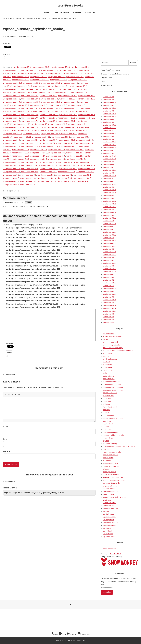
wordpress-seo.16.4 (78, 112)
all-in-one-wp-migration (112, 345)
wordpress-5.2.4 (109, 269)
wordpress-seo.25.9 (12, 166)
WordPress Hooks (70, 6)
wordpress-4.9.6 (109, 305)
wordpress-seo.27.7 (66, 172)
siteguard (107, 469)
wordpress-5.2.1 (109, 277)
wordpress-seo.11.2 (50, 70)
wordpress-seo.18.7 (22, 124)
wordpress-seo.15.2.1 (51, 102)
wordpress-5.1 (109, 286)
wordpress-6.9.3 (109, 102)
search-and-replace (111, 455)
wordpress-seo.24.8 (57, 159)
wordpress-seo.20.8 (66, 140)
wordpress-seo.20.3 (80, 137)
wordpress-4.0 (109, 322)
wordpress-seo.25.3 (48, 162)
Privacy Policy (106, 85)
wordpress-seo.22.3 (39, 150)
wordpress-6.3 (109, 173)
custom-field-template (112, 382)
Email (6, 439)
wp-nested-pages (110, 525)
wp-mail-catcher (109, 517)
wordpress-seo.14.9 (50, 99)
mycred (106, 441)
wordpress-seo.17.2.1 (85, 118)
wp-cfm (106, 511)
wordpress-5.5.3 (109, 241)
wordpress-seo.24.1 (75, 156)
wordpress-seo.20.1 (68, 134)
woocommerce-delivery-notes (115, 497)
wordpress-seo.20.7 (48, 140)
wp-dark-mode (109, 514)
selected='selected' (14, 203)
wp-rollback (108, 531)
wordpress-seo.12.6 (58, 80)
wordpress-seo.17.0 (30, 118)
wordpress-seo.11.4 (20, 74)
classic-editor (108, 370)
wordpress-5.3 (109, 266)
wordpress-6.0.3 (109, 190)
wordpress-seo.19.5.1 (21, 131)
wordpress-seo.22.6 (57, 150)
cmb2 (105, 373)
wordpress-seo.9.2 (28, 181)
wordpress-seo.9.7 (28, 185)
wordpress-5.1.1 (109, 283)
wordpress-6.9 (109, 111)
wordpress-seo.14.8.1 (31, 99)
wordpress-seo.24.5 (20, 159)
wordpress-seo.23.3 (57, 153)
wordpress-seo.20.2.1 (61, 137)
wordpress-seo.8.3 (11, 178)
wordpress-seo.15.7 (58, 105)
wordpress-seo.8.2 (64, 175)
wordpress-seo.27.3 (86, 169)
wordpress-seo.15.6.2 (39, 105)
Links (103, 82)
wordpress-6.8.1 (109, 119)
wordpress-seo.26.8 (12, 169)
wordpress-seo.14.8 (12, 99)
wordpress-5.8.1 (109, 218)
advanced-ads (109, 334)
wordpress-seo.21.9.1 (51, 146)
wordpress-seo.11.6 (57, 74)
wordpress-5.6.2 (109, 232)
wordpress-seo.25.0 (12, 162)
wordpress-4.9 (109, 314)
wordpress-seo (109, 506)
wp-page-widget (109, 528)
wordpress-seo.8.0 (11, 175)
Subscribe (107, 592)
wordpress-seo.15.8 (77, 105)
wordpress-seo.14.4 (30, 96)
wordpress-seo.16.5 (12, 115)
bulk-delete (107, 367)
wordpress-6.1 (109, 187)
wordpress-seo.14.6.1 (67, 96)
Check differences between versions (115, 74)
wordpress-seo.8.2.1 (82, 175)
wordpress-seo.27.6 (48, 172)
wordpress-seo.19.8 (32, 134)
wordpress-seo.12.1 (57, 77)
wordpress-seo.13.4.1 (49, 89)
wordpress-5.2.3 (109, 272)
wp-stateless (108, 534)
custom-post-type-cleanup (113, 387)
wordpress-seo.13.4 (30, 89)
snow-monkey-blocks (111, 475)
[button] (6, 395)
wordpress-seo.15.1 (86, 99)
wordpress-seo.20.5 (12, 140)
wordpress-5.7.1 (109, 226)
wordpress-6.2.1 (109, 179)
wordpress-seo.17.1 (48, 118)
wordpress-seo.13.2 (78, 86)
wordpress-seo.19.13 (51, 127)
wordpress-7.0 (109, 97)
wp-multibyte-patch (110, 522)
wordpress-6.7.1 (109, 128)
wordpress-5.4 (109, 258)
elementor (107, 401)
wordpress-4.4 (109, 320)
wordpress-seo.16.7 (68, 115)
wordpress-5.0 (109, 297)
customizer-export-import (113, 390)
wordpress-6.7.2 (109, 125)
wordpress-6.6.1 (109, 136)
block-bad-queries (110, 359)
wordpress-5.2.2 (109, 274)
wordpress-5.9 (109, 210)
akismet (106, 339)
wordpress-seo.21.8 (12, 146)
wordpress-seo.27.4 (12, 172)
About (62, 634)
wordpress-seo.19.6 (40, 131)
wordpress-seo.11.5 (39, 74)
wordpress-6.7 (109, 131)
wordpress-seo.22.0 (70, 146)
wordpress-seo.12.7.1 (51, 83)
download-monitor (110, 393)
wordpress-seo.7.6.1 (85, 172)
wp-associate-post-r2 (111, 508)
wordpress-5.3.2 (109, 260)
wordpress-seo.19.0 (58, 124)
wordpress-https (109, 503)
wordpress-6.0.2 (109, 193)
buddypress (108, 365)
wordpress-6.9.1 (109, 108)
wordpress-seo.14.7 (86, 96)
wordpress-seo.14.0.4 (43, 92)
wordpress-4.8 (109, 317)
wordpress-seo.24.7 (39, 159)
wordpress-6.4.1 (109, 162)
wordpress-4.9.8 (109, 300)
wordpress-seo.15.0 (68, 99)
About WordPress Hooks (110, 70)
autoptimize (108, 353)
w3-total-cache (109, 489)
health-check (108, 424)
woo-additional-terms (111, 492)
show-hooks (108, 460)
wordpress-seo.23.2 (39, 153)
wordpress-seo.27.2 (68, 169)
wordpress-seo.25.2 (30, 162)
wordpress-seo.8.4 (28, 178)
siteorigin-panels (110, 472)
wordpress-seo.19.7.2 (13, 134)
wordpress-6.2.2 (109, 176)
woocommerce (109, 494)
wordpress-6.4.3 (109, 156)
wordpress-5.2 (109, 280)
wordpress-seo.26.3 (50, 166)
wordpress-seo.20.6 (30, 140)
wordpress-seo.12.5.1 (39, 80)
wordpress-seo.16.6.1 (49, 115)
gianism (106, 413)
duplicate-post (109, 396)
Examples (72, 634)
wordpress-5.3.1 (109, 263)
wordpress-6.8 (109, 122)
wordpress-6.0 (109, 198)
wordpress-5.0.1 (109, 294)
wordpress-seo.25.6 (85, 162)
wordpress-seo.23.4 (75, 153)
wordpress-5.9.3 (109, 201)
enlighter (107, 404)
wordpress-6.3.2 (109, 167)
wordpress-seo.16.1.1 (23, 112)
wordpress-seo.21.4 (48, 143)
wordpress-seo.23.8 (20, 156)
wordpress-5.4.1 (109, 255)
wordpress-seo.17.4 (30, 121)
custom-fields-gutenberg (113, 384)
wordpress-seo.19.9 (50, 134)
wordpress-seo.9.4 (63, 181)
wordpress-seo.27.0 (30, 169)
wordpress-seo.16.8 (86, 115)
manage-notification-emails (114, 435)
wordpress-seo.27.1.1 (49, 169)
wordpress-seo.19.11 (32, 127)
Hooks (54, 634)
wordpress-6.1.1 (109, 184)
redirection (107, 449)
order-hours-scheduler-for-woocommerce (119, 446)
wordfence (107, 500)
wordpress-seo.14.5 (48, 96)
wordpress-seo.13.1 (60, 86)
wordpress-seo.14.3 (12, 96)
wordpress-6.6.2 (109, 134)
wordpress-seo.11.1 (12, 70)
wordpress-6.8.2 (109, 117)
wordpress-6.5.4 (109, 145)
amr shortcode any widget (113, 348)
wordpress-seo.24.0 (57, 156)
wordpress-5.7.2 (109, 224)
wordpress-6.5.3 (109, 148)
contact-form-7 (109, 379)
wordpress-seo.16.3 (60, 112)
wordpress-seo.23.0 (20, 153)
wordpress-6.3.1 (109, 170)
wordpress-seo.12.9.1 (23, 86)
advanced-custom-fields (112, 336)
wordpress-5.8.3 (109, 212)
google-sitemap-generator (113, 418)
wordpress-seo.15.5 (20, 105)
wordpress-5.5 (109, 249)
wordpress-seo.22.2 (20, 150)
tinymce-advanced (110, 486)
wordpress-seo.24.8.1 (76, 159)
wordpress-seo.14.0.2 (23, 92)
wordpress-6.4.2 (109, 159)
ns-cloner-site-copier (111, 444)
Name (6, 427)
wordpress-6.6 (109, 139)
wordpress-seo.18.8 (40, 124)
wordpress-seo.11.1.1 (31, 70)
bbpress (106, 356)
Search (133, 63)
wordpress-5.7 (109, 229)
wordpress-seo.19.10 (12, 127)
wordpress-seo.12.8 (70, 83)
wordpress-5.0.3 (109, 289)
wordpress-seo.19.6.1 (59, 131)
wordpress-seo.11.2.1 (69, 70)
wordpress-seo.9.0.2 (63, 178)
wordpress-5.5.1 (109, 246)
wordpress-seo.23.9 (39, 156)
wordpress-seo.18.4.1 (67, 121)
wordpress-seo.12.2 (75, 77)
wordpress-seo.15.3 (70, 102)
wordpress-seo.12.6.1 (77, 80)
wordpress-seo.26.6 (86, 166)
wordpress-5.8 (109, 221)
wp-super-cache (109, 537)
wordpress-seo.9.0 (45, 178)
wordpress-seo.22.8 (75, 150)
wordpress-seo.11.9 (20, 77)
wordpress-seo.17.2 (66, 118)
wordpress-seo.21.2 (30, 143)
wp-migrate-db (109, 520)
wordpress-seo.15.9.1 (31, 108)
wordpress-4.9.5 (109, 308)
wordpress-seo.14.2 (80, 92)
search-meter (108, 458)
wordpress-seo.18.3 (48, 121)
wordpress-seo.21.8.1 (31, 146)
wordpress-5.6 (109, 238)
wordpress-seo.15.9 (12, 108)
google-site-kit (109, 415)
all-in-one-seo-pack (111, 342)
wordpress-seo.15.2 (32, 102)
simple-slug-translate (111, 466)
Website (7, 451)
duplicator (107, 398)
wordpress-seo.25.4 (66, 162)
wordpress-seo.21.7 (85, 143)
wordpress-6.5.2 (109, 150)
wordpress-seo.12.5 (20, 80)
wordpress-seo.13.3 (12, 89)
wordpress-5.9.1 (109, 207)
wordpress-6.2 (109, 181)
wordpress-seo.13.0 (42, 86)
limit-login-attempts (111, 432)
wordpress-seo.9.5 (80, 181)
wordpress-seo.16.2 (42, 112)
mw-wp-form (108, 438)
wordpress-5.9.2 (109, 204)
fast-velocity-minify (110, 407)
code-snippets (109, 376)
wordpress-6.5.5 (109, 142)
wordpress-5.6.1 (109, 235)
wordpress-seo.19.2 (70, 127)
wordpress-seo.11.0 (80, 67)
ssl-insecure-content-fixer (113, 477)
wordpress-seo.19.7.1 (79, 131)
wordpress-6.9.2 (109, 105)
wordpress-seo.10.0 (22, 67)
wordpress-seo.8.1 (28, 175)
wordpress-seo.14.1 (62, 92)
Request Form (106, 78)
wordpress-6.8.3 (109, 114)
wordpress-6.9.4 (109, 100)
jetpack (106, 427)
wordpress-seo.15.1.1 (13, 102)
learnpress (107, 430)
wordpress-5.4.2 (109, 252)
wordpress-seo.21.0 (85, 140)
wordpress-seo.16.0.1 (70, 108)
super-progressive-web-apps (114, 480)
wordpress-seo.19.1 (77, 124)
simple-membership (111, 463)
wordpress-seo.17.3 (12, 121)
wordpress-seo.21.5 (66, 143)
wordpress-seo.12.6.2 (13, 83)
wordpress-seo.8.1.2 (46, 175)
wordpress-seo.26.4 (68, 166)
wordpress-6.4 (109, 164)
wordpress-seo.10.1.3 (61, 67)
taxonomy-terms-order (112, 483)
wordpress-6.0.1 (109, 196)
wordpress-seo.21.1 (12, 143)
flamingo (106, 410)
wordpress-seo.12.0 (39, 77)
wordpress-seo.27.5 (30, 172)
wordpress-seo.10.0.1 (41, 67)
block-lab (107, 362)
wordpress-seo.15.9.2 (51, 108)
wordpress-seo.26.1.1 (31, 166)
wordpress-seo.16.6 (30, 115)
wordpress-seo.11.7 (75, 74)
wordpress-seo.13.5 (68, 89)
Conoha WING (116, 554)
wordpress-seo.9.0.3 (82, 178)
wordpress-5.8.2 (109, 215)
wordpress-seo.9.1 (11, 181)
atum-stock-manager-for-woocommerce (118, 351)
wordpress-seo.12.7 (32, 83)
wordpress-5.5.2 (109, 243)
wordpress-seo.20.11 (22, 137)
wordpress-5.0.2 (109, 291)
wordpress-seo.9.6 (11, 185)
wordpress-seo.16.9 (12, 118)
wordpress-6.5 (109, 153)
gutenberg (107, 421)
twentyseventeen (110, 548)
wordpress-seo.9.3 (45, 181)
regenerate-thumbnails (112, 452)
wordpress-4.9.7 (109, 303)
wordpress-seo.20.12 (41, 137)
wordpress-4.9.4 (109, 311)
